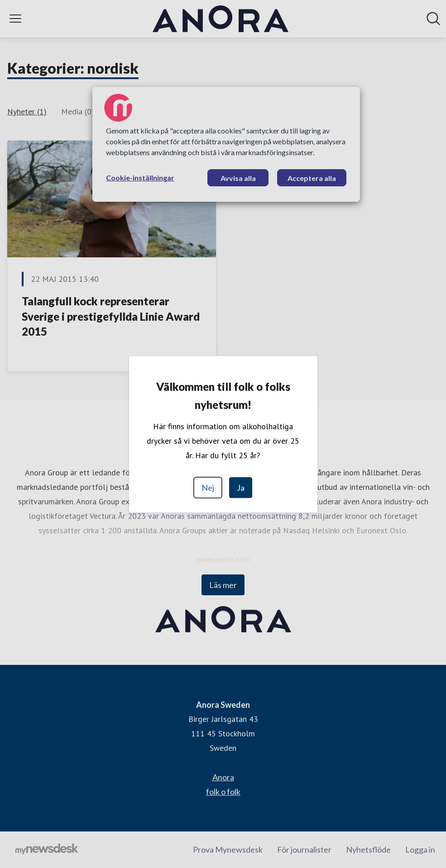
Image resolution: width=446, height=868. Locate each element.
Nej (208, 488)
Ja (241, 488)
